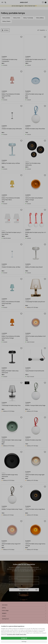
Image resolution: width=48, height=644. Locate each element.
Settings (24, 642)
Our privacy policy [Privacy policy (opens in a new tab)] (11, 635)
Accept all (24, 638)
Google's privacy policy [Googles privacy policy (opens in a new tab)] (21, 635)
